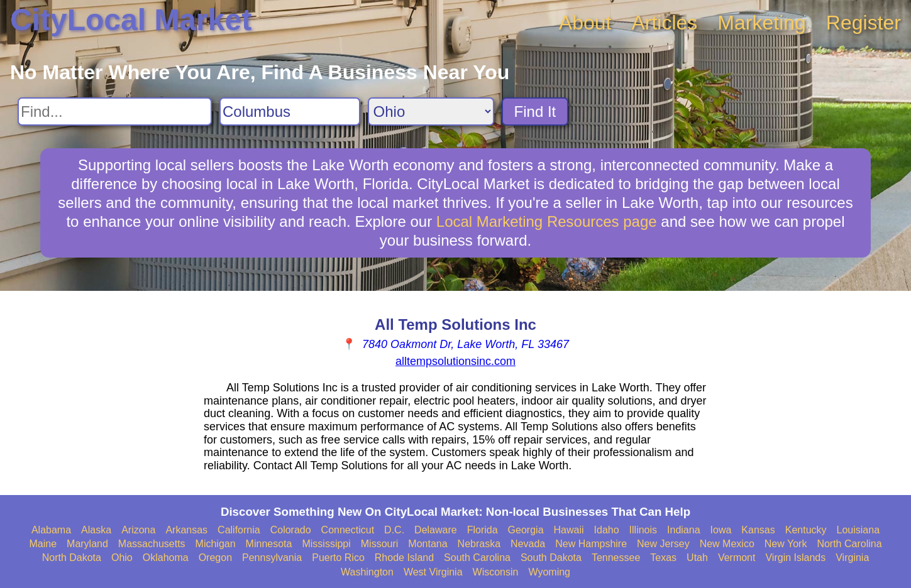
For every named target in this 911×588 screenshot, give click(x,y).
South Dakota (551, 558)
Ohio (122, 558)
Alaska (96, 530)
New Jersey (663, 544)
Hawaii (569, 530)
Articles (664, 23)
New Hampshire (591, 544)
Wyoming (549, 572)
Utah (697, 558)
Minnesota (269, 544)
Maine (43, 544)
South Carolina (477, 558)
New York (786, 544)
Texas (663, 558)
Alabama (51, 530)
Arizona (138, 530)
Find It (535, 112)
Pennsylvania (272, 558)
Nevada (528, 544)
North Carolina (849, 544)
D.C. (394, 530)
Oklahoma (166, 558)
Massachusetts (152, 544)
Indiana (684, 530)
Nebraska (479, 544)
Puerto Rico (338, 558)
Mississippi (326, 544)
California (239, 530)
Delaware (436, 530)
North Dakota (72, 558)
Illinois (643, 530)
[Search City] (290, 112)
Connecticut (348, 530)
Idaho (607, 530)
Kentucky (806, 530)
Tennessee (616, 558)
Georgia (526, 530)
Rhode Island (404, 558)
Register (864, 23)
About (585, 23)
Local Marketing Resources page (547, 221)
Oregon (215, 558)
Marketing (762, 23)
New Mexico (727, 544)
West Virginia (433, 572)
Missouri (380, 544)
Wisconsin (496, 572)
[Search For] (115, 112)
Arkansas (186, 530)
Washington (367, 572)
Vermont (737, 558)
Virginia (852, 558)
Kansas (758, 530)
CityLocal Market (131, 20)
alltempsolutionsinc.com (455, 361)
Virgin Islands (795, 558)
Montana (428, 544)
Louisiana (859, 530)
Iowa (721, 530)
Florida (483, 530)
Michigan (216, 544)
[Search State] (431, 112)
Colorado (291, 530)
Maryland (87, 544)
